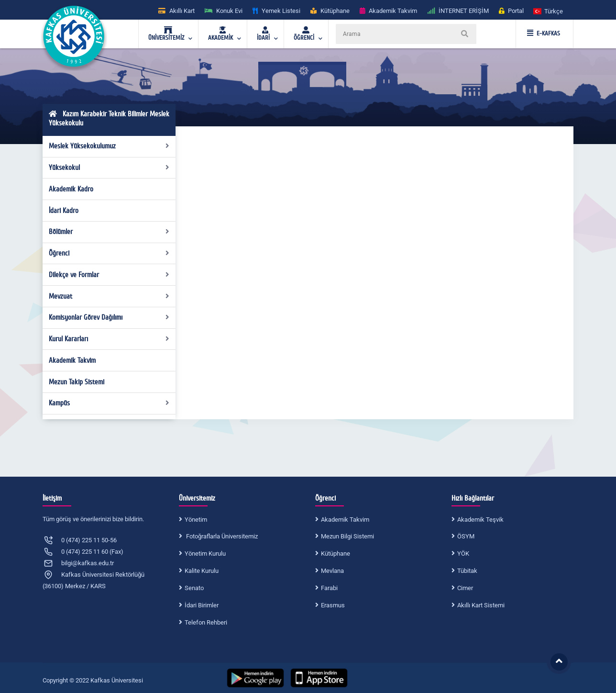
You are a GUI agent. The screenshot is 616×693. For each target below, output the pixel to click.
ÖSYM (466, 536)
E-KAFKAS (544, 34)
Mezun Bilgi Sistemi (347, 536)
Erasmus (333, 605)
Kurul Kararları (109, 339)
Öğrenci (109, 253)
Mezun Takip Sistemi (77, 382)
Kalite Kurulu (202, 571)
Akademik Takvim (72, 360)
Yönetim (196, 520)
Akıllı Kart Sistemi (481, 605)
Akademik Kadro (71, 189)
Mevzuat (109, 296)
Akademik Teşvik (480, 520)
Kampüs (109, 403)
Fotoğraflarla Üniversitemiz (221, 536)
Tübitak (467, 571)
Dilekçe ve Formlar (109, 275)
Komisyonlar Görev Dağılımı (109, 317)
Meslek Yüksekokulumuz (109, 146)
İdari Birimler (202, 605)
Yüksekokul (109, 168)
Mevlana (332, 571)
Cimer (465, 588)
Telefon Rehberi (206, 622)
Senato (194, 588)
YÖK (463, 553)
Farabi (329, 588)
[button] (549, 11)
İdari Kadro (64, 211)
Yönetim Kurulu (205, 553)
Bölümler (109, 232)
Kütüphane (335, 553)
